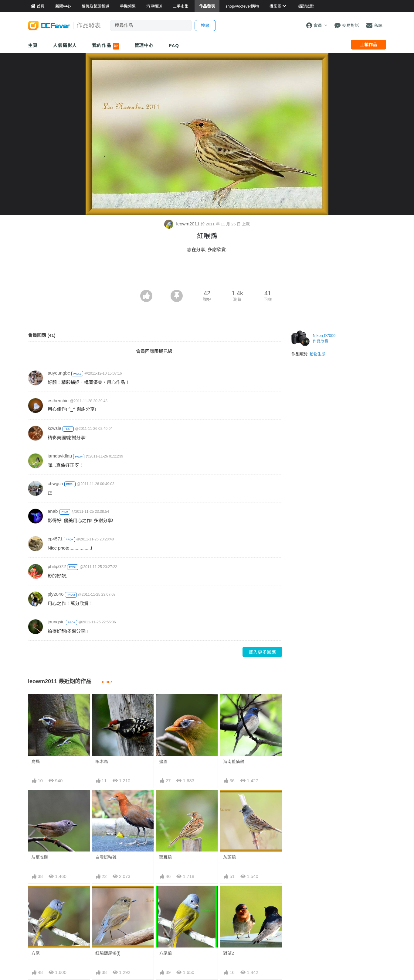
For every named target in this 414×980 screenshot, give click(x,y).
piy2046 (56, 594)
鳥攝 (36, 762)
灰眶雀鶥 (40, 857)
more (107, 682)
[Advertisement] (207, 273)
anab (53, 511)
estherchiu (58, 401)
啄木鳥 (102, 762)
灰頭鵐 (229, 857)
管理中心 (144, 45)
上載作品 (368, 45)
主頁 (33, 45)
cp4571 (55, 539)
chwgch (55, 483)
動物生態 (317, 354)
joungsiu (56, 622)
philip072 (57, 566)
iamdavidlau (60, 456)
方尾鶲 (165, 953)
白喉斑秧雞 (106, 857)
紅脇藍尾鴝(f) (108, 953)
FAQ (174, 45)
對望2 (229, 953)
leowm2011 (182, 224)
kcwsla (54, 428)
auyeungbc (59, 373)
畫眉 (163, 762)
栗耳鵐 (165, 857)
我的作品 (105, 46)
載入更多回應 (262, 652)
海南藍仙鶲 (234, 762)
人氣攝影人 (65, 45)
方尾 (36, 953)
